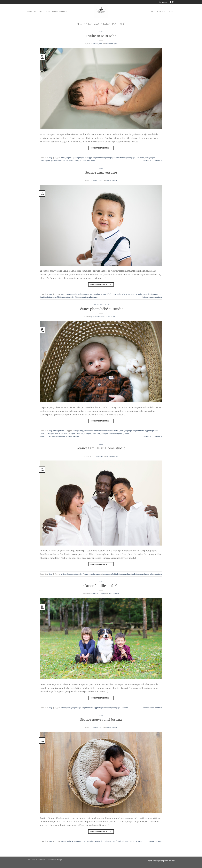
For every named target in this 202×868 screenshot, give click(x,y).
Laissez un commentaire (152, 160)
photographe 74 (67, 158)
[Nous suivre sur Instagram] (173, 2)
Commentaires (155, 841)
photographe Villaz (54, 160)
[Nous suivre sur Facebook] (171, 2)
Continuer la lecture (101, 148)
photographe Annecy (82, 158)
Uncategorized (103, 305)
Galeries (39, 11)
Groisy (81, 431)
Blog (101, 32)
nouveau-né (115, 431)
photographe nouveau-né (132, 841)
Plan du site (169, 861)
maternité (105, 431)
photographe (125, 431)
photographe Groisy (141, 574)
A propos (161, 11)
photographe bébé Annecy (115, 158)
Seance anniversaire (101, 172)
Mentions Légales (155, 861)
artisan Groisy (66, 574)
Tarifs (55, 11)
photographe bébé (98, 158)
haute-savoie (96, 431)
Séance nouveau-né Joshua (101, 719)
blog (48, 11)
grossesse (87, 431)
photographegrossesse (70, 436)
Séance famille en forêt (101, 586)
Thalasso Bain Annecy (70, 160)
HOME (30, 11)
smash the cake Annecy (89, 297)
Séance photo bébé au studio (101, 309)
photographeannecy (53, 436)
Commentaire (156, 574)
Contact (63, 11)
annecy (64, 294)
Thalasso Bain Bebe (101, 36)
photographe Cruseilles (135, 158)
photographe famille (92, 433)
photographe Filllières (55, 297)
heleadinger (112, 44)
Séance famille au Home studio (101, 448)
